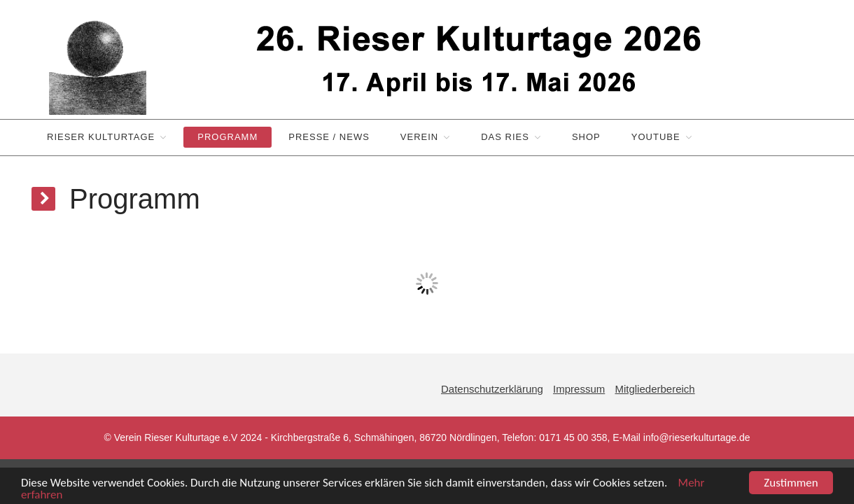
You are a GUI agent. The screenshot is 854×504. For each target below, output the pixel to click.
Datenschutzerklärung (492, 389)
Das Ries (505, 137)
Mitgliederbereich (654, 389)
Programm (227, 137)
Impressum (579, 389)
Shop (586, 137)
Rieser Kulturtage (101, 137)
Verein (419, 137)
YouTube (656, 137)
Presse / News (329, 137)
